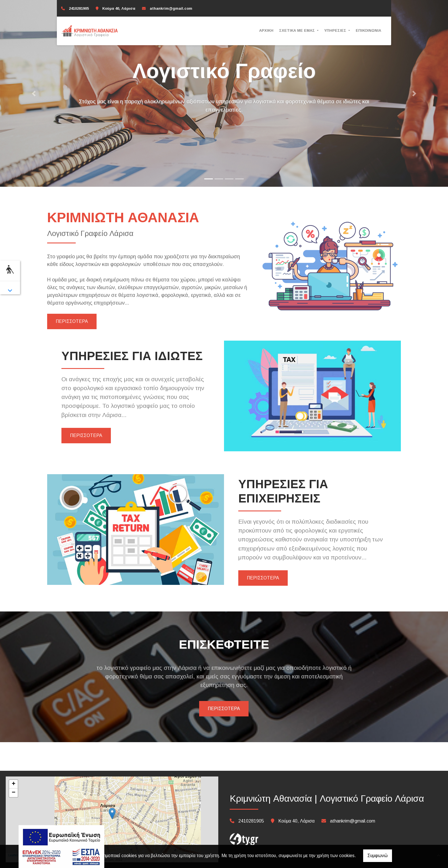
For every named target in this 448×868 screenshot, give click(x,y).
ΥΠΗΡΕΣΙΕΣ (336, 30)
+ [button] (14, 784)
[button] (34, 93)
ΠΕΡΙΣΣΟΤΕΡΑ (72, 321)
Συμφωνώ (378, 856)
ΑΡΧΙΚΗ (266, 30)
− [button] (14, 793)
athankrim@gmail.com (171, 8)
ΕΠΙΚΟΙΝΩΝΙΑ (368, 30)
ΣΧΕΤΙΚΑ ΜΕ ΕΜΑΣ (298, 30)
